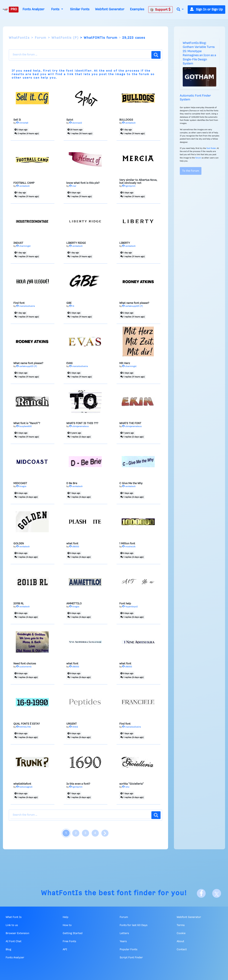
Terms (181, 925)
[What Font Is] (5, 10)
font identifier (79, 71)
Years (123, 941)
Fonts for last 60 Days (134, 925)
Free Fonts (69, 941)
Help (66, 917)
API (65, 950)
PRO (14, 9)
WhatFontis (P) (65, 38)
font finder (211, 148)
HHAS (74, 727)
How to (67, 925)
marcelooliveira (26, 306)
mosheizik (129, 547)
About (180, 941)
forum (144, 74)
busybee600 (24, 426)
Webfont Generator (110, 9)
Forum (41, 38)
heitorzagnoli (24, 787)
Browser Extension (17, 933)
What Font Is (14, 917)
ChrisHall (22, 123)
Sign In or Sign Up (206, 10)
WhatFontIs (19, 38)
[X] (217, 893)
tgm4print (129, 186)
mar (73, 186)
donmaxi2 (76, 123)
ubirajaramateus (79, 426)
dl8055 (74, 547)
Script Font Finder (131, 958)
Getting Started (73, 933)
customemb (24, 667)
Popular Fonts (128, 950)
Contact (182, 950)
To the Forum (191, 171)
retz (126, 787)
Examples (137, 9)
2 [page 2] (76, 833)
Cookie (181, 933)
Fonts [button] (56, 9)
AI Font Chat (14, 941)
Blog (8, 950)
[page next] (105, 833)
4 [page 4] (95, 833)
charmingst (23, 246)
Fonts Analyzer (33, 9)
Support (160, 10)
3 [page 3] (85, 833)
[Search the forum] (156, 55)
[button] (180, 10)
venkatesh (129, 123)
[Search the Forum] (81, 55)
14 (72, 306)
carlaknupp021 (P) (133, 306)
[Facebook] (201, 893)
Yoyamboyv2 (130, 607)
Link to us (12, 925)
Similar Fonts (80, 9)
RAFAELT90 (24, 727)
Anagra (21, 486)
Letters (124, 933)
